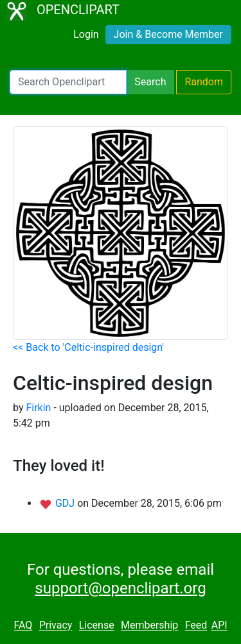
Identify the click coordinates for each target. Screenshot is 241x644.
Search (150, 82)
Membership (149, 626)
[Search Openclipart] (68, 82)
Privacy (56, 626)
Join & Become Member (168, 34)
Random (204, 82)
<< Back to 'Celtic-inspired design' (88, 347)
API (219, 626)
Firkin (38, 408)
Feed (196, 626)
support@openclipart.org (120, 588)
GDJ (66, 503)
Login (86, 34)
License (97, 626)
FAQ (23, 626)
